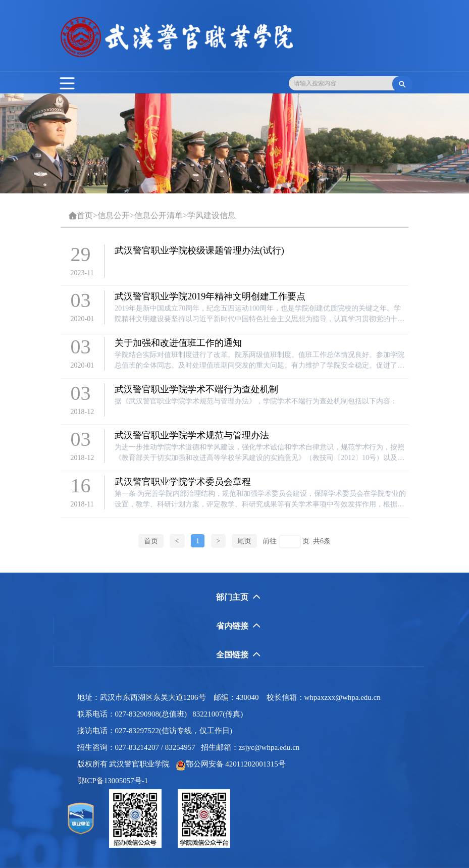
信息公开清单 (159, 215)
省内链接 (238, 626)
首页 (85, 215)
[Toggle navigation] (67, 83)
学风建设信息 (212, 215)
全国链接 (238, 655)
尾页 (244, 541)
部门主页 (238, 597)
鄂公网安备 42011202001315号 (231, 764)
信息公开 (114, 215)
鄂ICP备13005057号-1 (116, 781)
